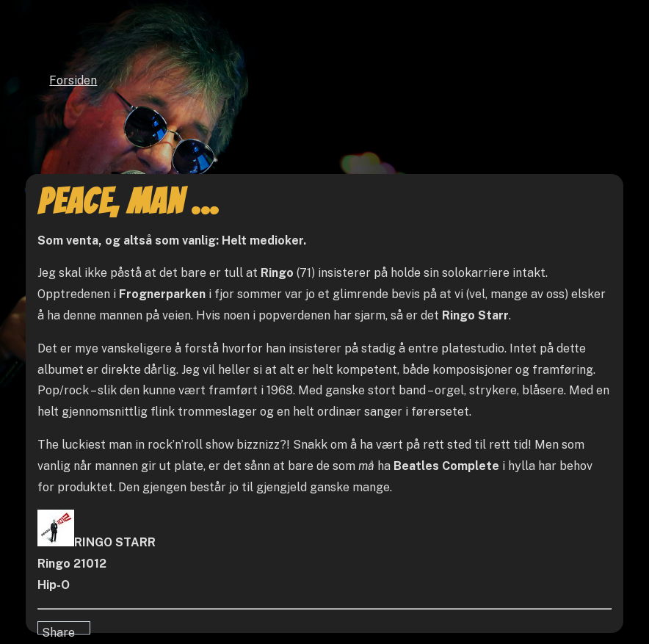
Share (58, 630)
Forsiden (73, 80)
